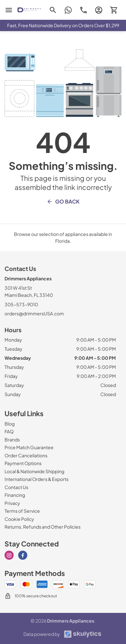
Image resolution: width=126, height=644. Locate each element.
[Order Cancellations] (26, 455)
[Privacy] (12, 503)
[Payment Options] (23, 463)
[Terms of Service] (22, 511)
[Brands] (12, 439)
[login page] (99, 10)
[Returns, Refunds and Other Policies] (43, 527)
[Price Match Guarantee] (29, 447)
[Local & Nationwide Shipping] (34, 471)
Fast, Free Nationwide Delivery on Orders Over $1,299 (63, 25)
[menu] (9, 10)
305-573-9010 (21, 304)
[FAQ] (9, 431)
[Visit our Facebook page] (23, 555)
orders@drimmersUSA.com (34, 313)
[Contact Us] (16, 487)
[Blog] (10, 424)
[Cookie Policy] (19, 519)
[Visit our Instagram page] (9, 555)
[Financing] (15, 495)
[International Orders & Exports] (37, 479)
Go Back (63, 202)
